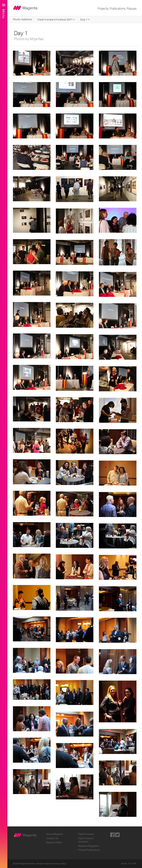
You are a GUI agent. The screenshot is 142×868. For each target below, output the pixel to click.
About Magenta (55, 834)
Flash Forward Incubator (86, 840)
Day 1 (85, 20)
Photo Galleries (22, 20)
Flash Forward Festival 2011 (56, 20)
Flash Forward (86, 834)
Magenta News (54, 842)
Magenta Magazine (88, 846)
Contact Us (52, 838)
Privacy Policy (60, 864)
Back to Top (129, 864)
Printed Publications (89, 850)
